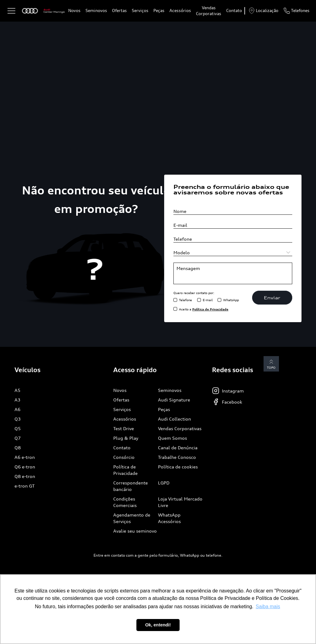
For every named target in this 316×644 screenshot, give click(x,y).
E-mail (208, 300)
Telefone (185, 300)
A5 (17, 390)
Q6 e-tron (25, 467)
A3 (17, 400)
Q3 (18, 419)
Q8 (18, 448)
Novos (74, 10)
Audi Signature (174, 400)
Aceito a (204, 309)
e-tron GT (25, 486)
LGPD (164, 483)
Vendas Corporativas (209, 11)
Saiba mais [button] (268, 607)
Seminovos (96, 10)
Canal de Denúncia (178, 448)
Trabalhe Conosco (177, 457)
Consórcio (124, 457)
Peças (159, 10)
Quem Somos (173, 438)
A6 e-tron (25, 457)
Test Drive (124, 428)
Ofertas (119, 10)
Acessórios (180, 10)
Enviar (272, 298)
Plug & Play (126, 438)
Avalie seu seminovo (135, 531)
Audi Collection (175, 419)
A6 (17, 409)
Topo (271, 364)
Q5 (18, 428)
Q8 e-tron (25, 476)
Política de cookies (178, 467)
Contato (234, 10)
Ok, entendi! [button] (158, 625)
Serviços (140, 10)
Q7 (18, 438)
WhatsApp (231, 300)
